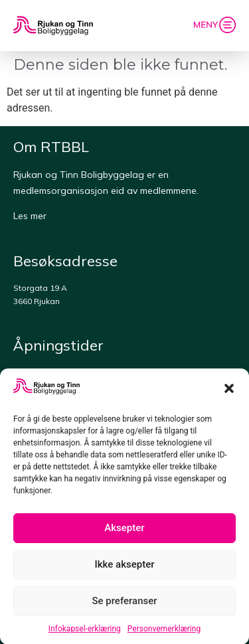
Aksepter (124, 531)
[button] (229, 392)
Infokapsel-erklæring (85, 631)
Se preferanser (124, 604)
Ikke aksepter (125, 568)
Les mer (30, 216)
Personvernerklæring (164, 631)
